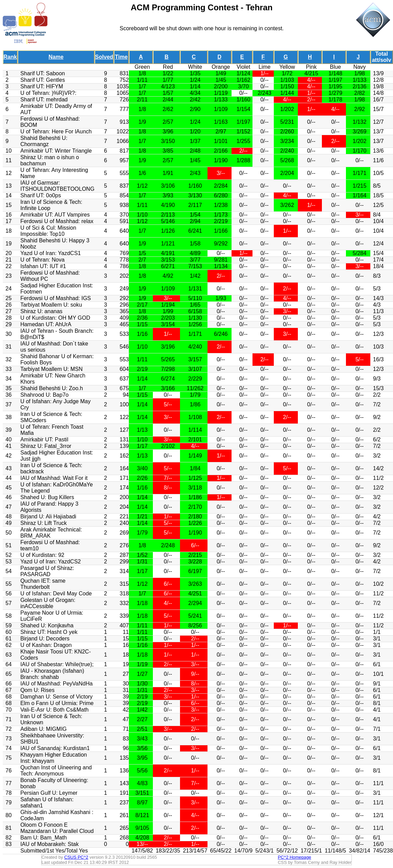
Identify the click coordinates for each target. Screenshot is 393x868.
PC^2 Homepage (295, 857)
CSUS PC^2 (76, 857)
